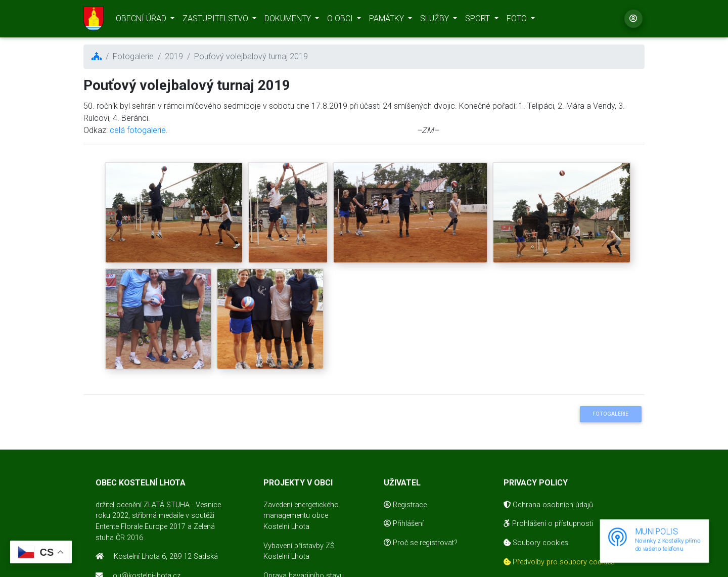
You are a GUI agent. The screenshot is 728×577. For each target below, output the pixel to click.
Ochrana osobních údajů (548, 505)
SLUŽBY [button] (436, 20)
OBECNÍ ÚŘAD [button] (142, 20)
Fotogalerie (610, 414)
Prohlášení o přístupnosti (548, 524)
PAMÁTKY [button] (388, 20)
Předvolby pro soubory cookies (559, 562)
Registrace (405, 505)
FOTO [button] (518, 20)
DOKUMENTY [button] (289, 20)
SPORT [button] (479, 20)
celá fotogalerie (138, 130)
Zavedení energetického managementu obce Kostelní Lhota (301, 516)
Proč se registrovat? (421, 543)
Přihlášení (404, 524)
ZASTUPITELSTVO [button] (216, 20)
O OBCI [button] (341, 20)
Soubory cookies (536, 543)
